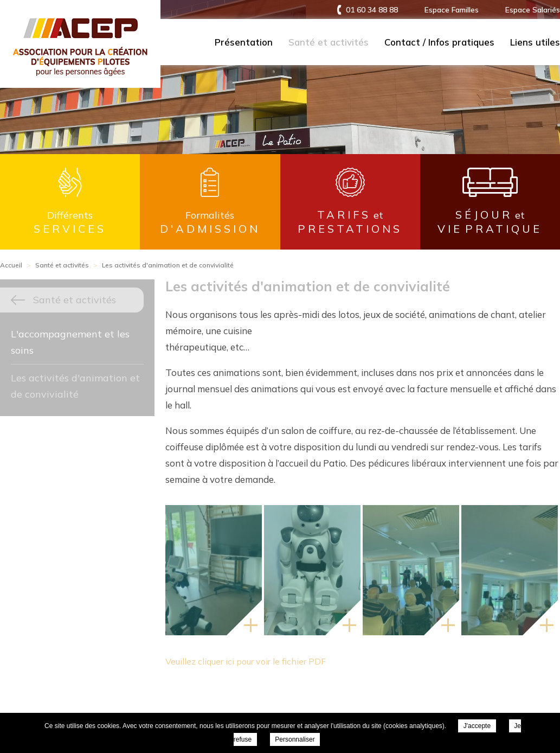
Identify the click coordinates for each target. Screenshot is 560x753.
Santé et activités (329, 42)
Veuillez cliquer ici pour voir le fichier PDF (246, 661)
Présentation (244, 42)
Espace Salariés (533, 10)
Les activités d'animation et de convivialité (75, 386)
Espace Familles (452, 10)
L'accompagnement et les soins (70, 342)
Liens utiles (535, 42)
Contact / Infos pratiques (439, 42)
